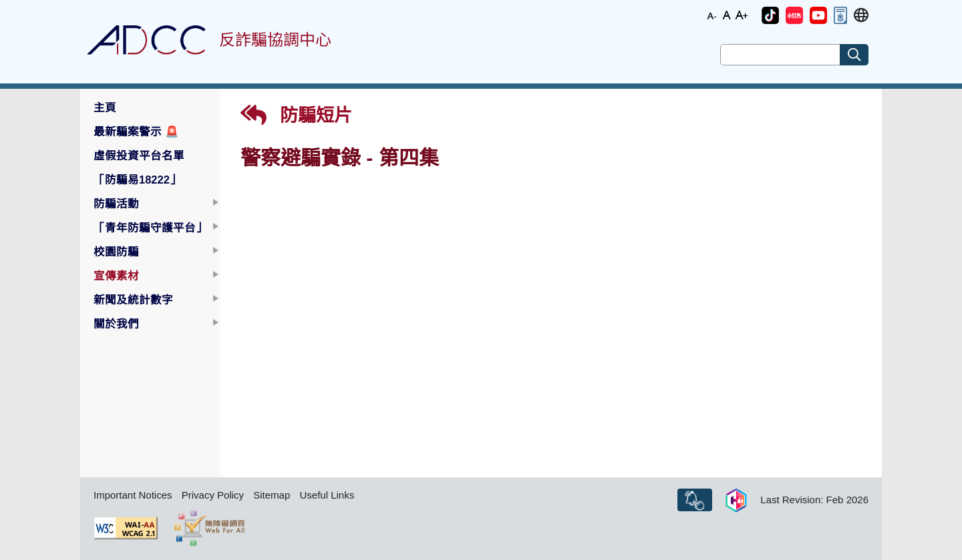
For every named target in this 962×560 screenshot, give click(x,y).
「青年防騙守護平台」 (150, 228)
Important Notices (133, 495)
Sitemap (272, 495)
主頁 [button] (105, 107)
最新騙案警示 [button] (136, 131)
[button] (770, 15)
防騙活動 (116, 204)
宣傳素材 (116, 276)
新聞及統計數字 (133, 300)
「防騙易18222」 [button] (137, 180)
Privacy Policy (213, 495)
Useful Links (327, 495)
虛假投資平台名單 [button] (139, 156)
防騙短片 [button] (296, 115)
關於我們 (116, 324)
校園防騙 (116, 252)
